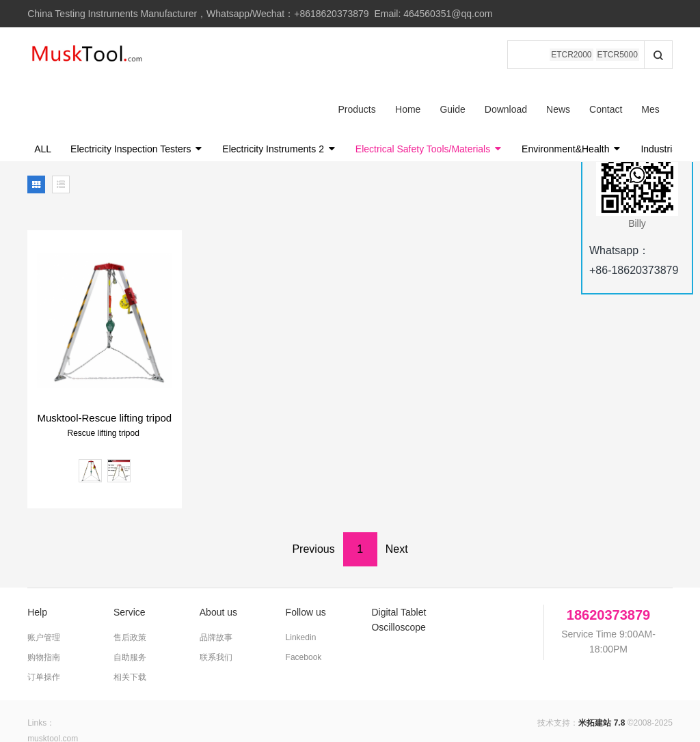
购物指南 (44, 603)
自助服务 (130, 603)
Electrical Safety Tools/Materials (429, 94)
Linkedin (301, 583)
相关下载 (130, 622)
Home (243, 55)
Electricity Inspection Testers (137, 94)
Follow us (306, 558)
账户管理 (44, 583)
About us (218, 558)
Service (130, 558)
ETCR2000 (571, 55)
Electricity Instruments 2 (279, 94)
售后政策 (130, 583)
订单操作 (44, 622)
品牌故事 (216, 583)
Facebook (304, 603)
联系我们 (216, 603)
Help (37, 558)
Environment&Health (571, 94)
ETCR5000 (618, 55)
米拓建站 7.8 (602, 668)
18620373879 (608, 560)
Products (192, 55)
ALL (43, 94)
